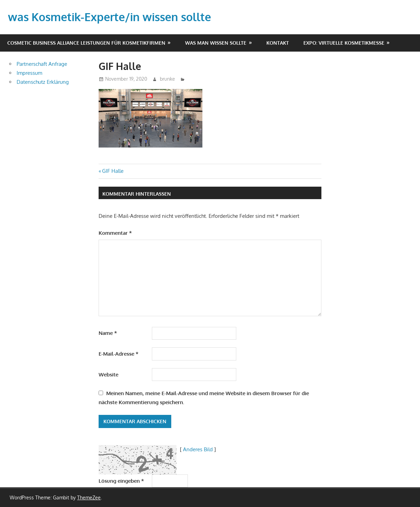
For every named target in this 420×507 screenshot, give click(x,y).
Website (108, 375)
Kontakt (278, 43)
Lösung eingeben (121, 481)
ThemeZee (89, 497)
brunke (167, 79)
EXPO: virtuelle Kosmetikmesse (344, 43)
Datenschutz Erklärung (43, 82)
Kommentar (115, 233)
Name (108, 333)
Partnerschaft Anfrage (42, 64)
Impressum (29, 73)
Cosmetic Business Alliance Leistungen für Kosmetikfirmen (86, 43)
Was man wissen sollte (216, 43)
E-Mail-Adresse (118, 354)
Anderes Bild (198, 449)
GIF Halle (113, 171)
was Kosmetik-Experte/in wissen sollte (109, 17)
